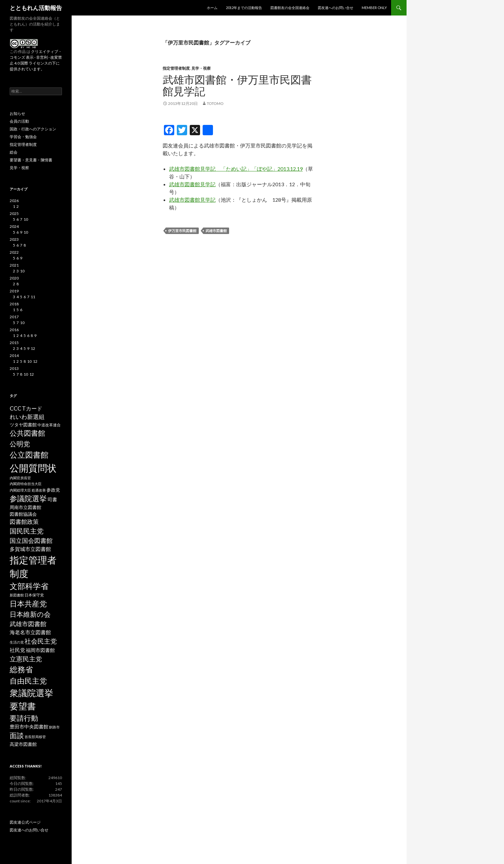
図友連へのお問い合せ (336, 8)
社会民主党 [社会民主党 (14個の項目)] (41, 641)
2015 (14, 343)
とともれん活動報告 (36, 8)
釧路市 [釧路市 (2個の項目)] (54, 727)
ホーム (212, 8)
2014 (14, 356)
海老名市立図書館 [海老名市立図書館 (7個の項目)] (30, 632)
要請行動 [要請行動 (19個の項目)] (24, 718)
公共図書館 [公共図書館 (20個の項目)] (27, 433)
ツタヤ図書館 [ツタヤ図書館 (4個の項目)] (23, 425)
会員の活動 (19, 121)
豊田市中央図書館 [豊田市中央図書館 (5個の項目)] (29, 727)
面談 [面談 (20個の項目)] (17, 735)
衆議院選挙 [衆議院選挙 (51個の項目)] (31, 693)
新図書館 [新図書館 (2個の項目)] (17, 595)
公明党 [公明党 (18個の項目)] (20, 444)
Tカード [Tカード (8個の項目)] (32, 408)
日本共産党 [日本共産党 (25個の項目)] (28, 604)
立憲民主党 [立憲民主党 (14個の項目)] (26, 659)
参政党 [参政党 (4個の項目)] (53, 490)
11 (33, 297)
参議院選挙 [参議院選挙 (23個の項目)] (28, 498)
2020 (14, 278)
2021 (14, 265)
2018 (14, 304)
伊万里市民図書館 (182, 231)
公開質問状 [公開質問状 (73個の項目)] (33, 468)
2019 (14, 291)
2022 (14, 252)
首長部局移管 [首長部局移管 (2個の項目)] (35, 737)
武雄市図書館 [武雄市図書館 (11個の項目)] (28, 624)
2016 (14, 330)
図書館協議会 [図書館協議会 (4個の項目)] (23, 514)
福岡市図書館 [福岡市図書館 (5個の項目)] (40, 650)
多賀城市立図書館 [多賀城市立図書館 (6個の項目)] (30, 549)
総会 (14, 152)
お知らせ (17, 113)
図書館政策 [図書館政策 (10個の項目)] (24, 522)
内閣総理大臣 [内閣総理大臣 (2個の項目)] (20, 490)
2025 (14, 213)
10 (26, 219)
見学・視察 (201, 68)
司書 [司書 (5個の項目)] (52, 499)
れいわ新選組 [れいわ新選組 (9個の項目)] (27, 417)
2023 (14, 239)
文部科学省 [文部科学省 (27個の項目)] (29, 586)
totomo (215, 103)
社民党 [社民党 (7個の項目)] (17, 650)
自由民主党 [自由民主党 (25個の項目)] (28, 681)
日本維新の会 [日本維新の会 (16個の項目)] (30, 614)
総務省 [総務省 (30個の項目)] (21, 669)
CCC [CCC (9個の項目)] (15, 408)
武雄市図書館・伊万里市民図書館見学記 (237, 85)
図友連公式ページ (25, 822)
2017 (14, 317)
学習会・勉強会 (23, 137)
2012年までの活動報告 (244, 8)
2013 (14, 368)
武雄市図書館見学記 (192, 184)
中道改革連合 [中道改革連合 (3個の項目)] (49, 425)
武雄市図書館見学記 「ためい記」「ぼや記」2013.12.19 (236, 169)
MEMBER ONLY (374, 8)
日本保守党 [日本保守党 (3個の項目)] (34, 595)
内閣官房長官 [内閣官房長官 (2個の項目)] (20, 478)
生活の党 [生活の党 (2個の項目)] (17, 642)
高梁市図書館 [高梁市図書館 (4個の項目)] (23, 744)
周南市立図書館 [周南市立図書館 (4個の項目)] (25, 507)
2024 (14, 226)
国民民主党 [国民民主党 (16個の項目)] (27, 531)
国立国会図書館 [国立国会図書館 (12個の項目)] (31, 540)
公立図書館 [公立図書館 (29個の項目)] (29, 455)
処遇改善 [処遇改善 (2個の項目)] (39, 490)
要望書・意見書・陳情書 (31, 160)
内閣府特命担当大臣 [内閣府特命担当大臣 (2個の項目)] (26, 484)
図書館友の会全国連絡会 (290, 8)
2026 (14, 201)
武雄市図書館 (216, 231)
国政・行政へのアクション (33, 129)
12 (33, 348)
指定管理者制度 (176, 68)
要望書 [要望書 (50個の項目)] (23, 706)
